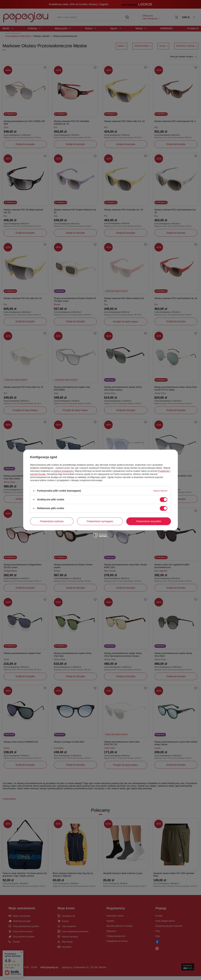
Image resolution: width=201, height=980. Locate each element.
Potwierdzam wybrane (52, 521)
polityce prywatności (64, 471)
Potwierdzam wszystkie (149, 521)
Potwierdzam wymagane (100, 521)
